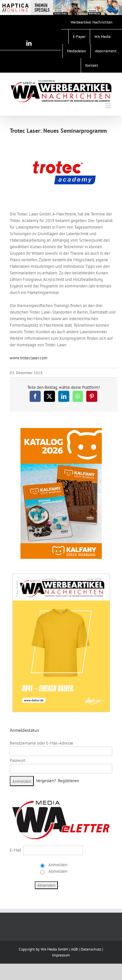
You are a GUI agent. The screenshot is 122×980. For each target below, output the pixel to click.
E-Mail (15, 850)
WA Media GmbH (54, 949)
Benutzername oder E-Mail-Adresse (41, 743)
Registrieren (68, 781)
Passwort (18, 760)
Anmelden (57, 865)
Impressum (61, 955)
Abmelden (57, 871)
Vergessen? (46, 781)
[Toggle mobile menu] (109, 106)
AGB (74, 949)
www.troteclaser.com (29, 358)
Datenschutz (91, 949)
